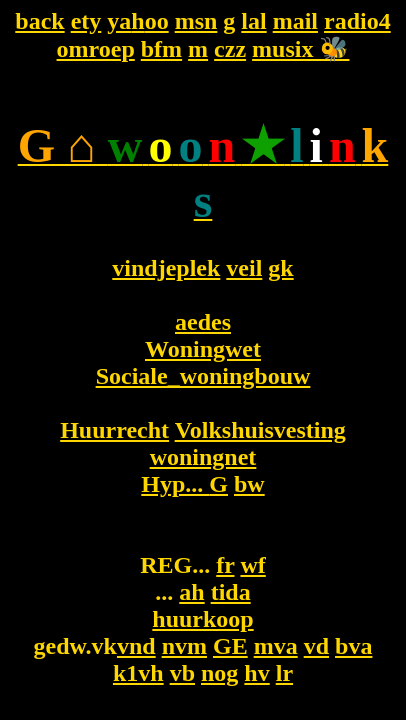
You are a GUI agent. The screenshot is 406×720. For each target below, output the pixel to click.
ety (86, 21)
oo (157, 21)
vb (182, 673)
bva (353, 646)
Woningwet (203, 349)
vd (316, 646)
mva (276, 646)
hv (256, 673)
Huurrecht (114, 430)
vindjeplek (166, 268)
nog (219, 673)
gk (280, 268)
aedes (203, 322)
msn (196, 21)
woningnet (203, 457)
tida (231, 592)
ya (119, 21)
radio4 (357, 21)
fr (225, 565)
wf (252, 565)
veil (244, 268)
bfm (161, 49)
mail (295, 21)
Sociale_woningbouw (203, 376)
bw (249, 484)
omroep (96, 49)
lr (284, 673)
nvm (184, 646)
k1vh (138, 673)
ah (191, 592)
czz (230, 49)
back (39, 21)
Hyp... (175, 484)
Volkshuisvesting (260, 430)
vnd (136, 646)
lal (253, 21)
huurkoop (202, 619)
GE (230, 646)
